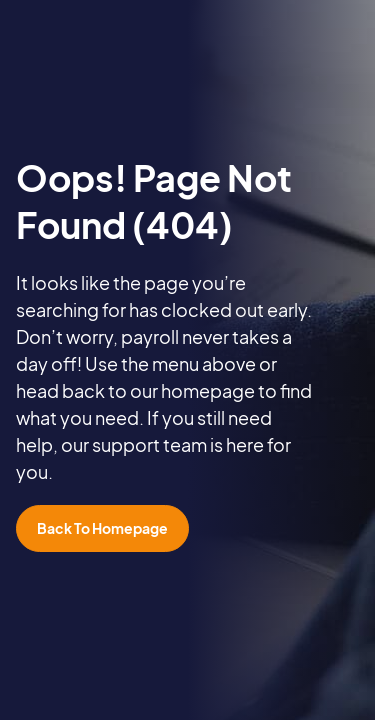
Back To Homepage (102, 528)
